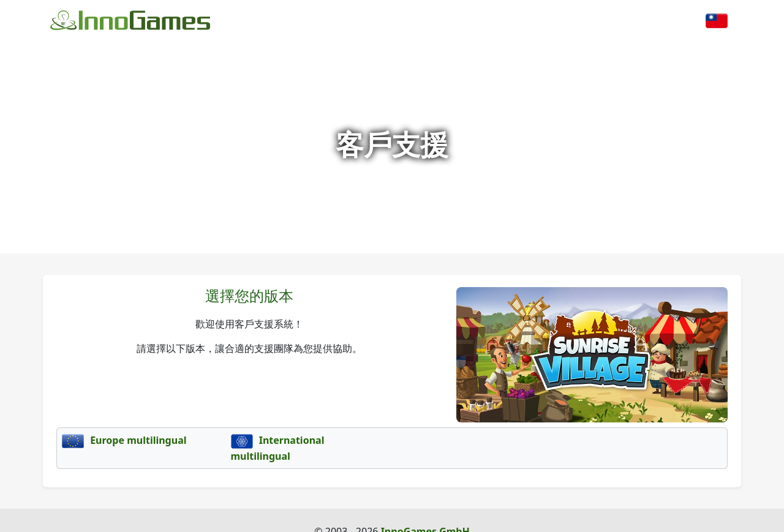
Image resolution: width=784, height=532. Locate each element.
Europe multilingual (124, 440)
